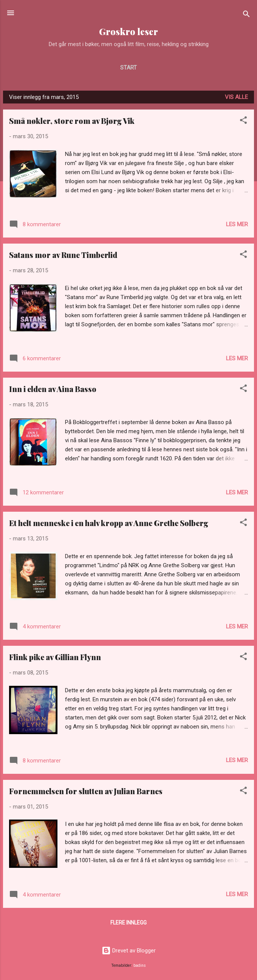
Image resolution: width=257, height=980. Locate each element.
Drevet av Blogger (129, 951)
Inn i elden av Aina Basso (53, 389)
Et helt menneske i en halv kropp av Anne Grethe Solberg (109, 523)
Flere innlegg (128, 923)
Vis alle (236, 97)
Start (128, 68)
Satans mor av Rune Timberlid (63, 255)
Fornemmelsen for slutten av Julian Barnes (86, 791)
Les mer (237, 224)
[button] (243, 121)
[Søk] (246, 15)
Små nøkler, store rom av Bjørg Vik (72, 121)
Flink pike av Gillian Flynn (55, 657)
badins (140, 965)
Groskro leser (128, 32)
